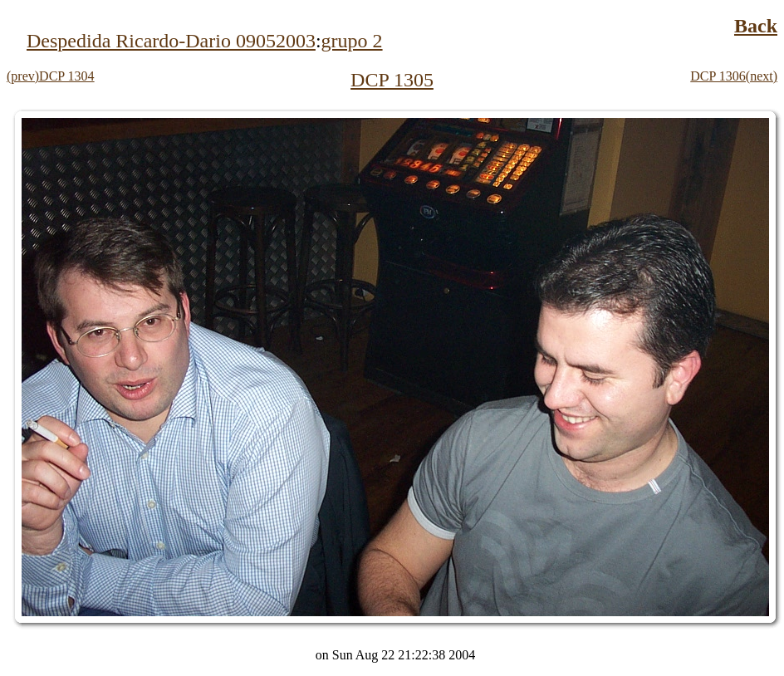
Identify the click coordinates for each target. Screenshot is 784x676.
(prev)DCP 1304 (51, 76)
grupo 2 (352, 41)
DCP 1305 (392, 80)
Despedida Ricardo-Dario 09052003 (171, 41)
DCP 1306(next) (734, 76)
